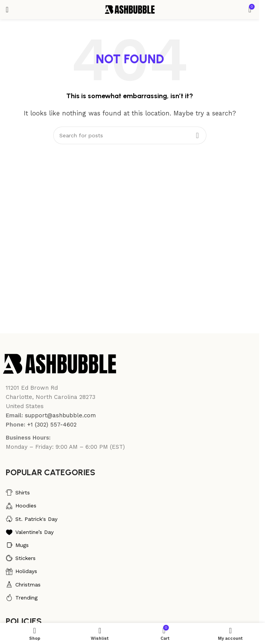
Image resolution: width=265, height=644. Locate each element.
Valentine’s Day (30, 532)
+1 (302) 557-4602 (52, 425)
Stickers (21, 558)
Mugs (17, 545)
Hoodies (21, 506)
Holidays (21, 572)
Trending (22, 598)
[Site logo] (130, 9)
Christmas (23, 585)
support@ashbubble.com (60, 415)
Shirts (18, 492)
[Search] (130, 135)
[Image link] (60, 363)
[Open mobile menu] (7, 10)
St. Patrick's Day (32, 519)
